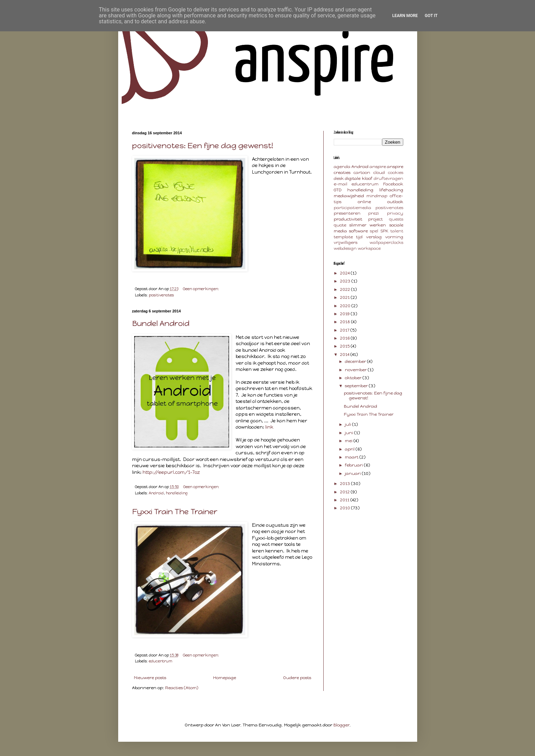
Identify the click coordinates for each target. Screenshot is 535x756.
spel (374, 231)
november (356, 370)
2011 (345, 500)
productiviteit (348, 219)
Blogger (341, 725)
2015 (345, 346)
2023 (346, 281)
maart (352, 457)
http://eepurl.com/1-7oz (171, 472)
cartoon (362, 173)
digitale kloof (359, 178)
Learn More (405, 16)
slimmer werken (368, 225)
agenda (342, 167)
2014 (345, 355)
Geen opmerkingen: (201, 289)
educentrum (160, 661)
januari (353, 474)
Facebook (393, 184)
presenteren (347, 213)
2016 (345, 338)
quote (340, 225)
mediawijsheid (349, 196)
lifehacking (391, 190)
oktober (354, 378)
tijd (359, 237)
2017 (345, 330)
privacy (395, 213)
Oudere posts (297, 678)
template (343, 237)
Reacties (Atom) (182, 688)
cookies (396, 173)
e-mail (341, 184)
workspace (369, 248)
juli (348, 424)
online (364, 202)
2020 (346, 306)
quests (396, 219)
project (375, 219)
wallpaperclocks (386, 242)
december (356, 361)
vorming (394, 237)
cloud (379, 173)
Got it (431, 16)
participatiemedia (352, 208)
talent (397, 231)
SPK (384, 231)
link (269, 427)
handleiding (177, 493)
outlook (395, 202)
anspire (378, 167)
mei (349, 441)
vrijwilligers (346, 242)
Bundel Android (161, 323)
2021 (345, 297)
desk (339, 178)
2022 (346, 289)
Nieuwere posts (150, 678)
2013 (346, 484)
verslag (374, 237)
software (358, 231)
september (357, 386)
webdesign (345, 248)
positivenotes (161, 295)
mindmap (377, 196)
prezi (374, 213)
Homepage (225, 678)
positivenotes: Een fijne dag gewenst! (203, 146)
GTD (338, 190)
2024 (345, 273)
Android (156, 493)
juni (350, 433)
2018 (346, 322)
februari (354, 465)
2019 (345, 314)
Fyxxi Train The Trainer (175, 512)
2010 (346, 508)
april (350, 449)
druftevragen (388, 178)
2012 (345, 492)
